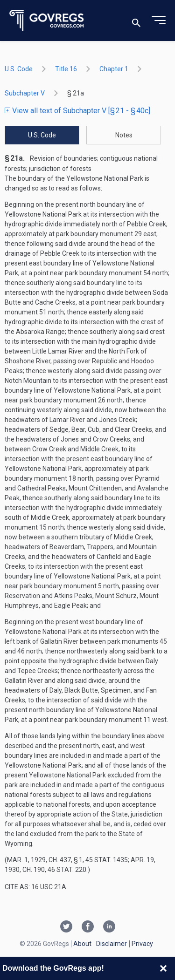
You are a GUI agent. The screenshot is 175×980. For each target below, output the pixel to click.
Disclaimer (112, 944)
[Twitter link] (66, 927)
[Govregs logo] (47, 21)
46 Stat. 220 (67, 870)
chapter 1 (114, 69)
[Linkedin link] (109, 927)
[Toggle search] (136, 21)
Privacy (142, 944)
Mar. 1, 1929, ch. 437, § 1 (45, 860)
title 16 (66, 69)
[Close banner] (163, 968)
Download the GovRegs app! (53, 968)
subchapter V (25, 93)
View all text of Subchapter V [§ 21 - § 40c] (77, 111)
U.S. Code (19, 69)
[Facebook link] (88, 927)
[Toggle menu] (159, 20)
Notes (124, 135)
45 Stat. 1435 (107, 860)
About (82, 944)
